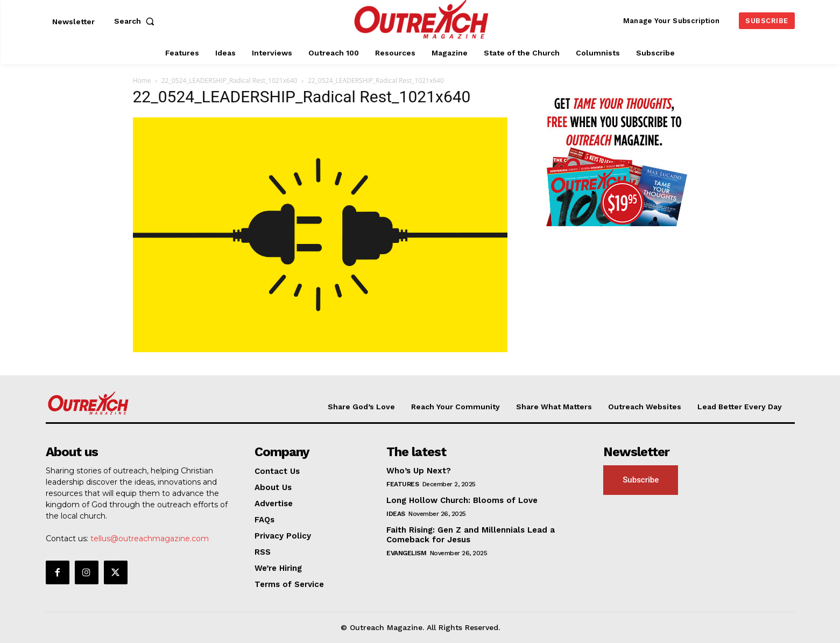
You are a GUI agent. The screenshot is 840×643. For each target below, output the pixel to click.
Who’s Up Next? (419, 471)
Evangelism (406, 553)
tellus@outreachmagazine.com (150, 539)
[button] (137, 21)
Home (142, 81)
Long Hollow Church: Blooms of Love (462, 500)
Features (403, 484)
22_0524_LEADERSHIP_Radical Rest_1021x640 (230, 81)
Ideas (396, 514)
